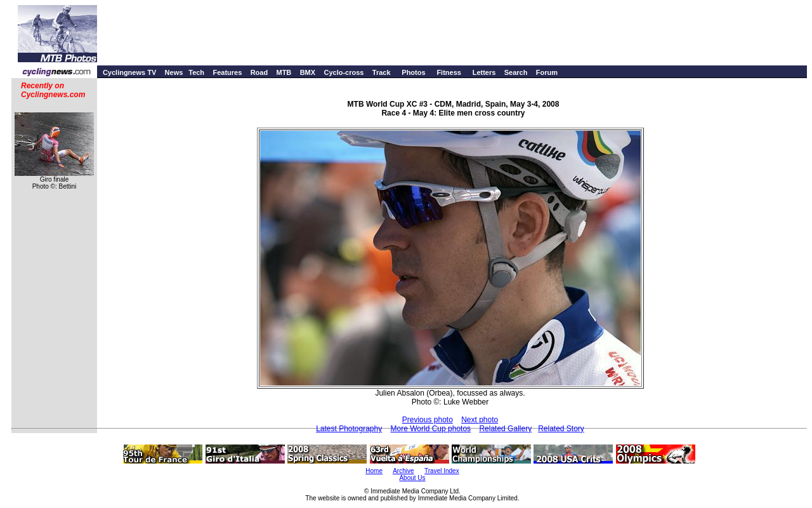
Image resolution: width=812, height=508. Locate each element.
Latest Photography (349, 429)
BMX (308, 72)
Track (382, 72)
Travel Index (442, 471)
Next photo (480, 420)
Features (227, 72)
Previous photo (428, 420)
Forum (547, 72)
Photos (413, 72)
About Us (412, 478)
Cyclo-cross (344, 72)
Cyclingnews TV (129, 72)
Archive (403, 471)
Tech (196, 72)
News (174, 72)
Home (374, 471)
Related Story (561, 429)
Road (259, 72)
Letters (484, 72)
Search (516, 72)
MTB (284, 72)
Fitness (449, 72)
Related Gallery (505, 429)
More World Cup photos (431, 429)
